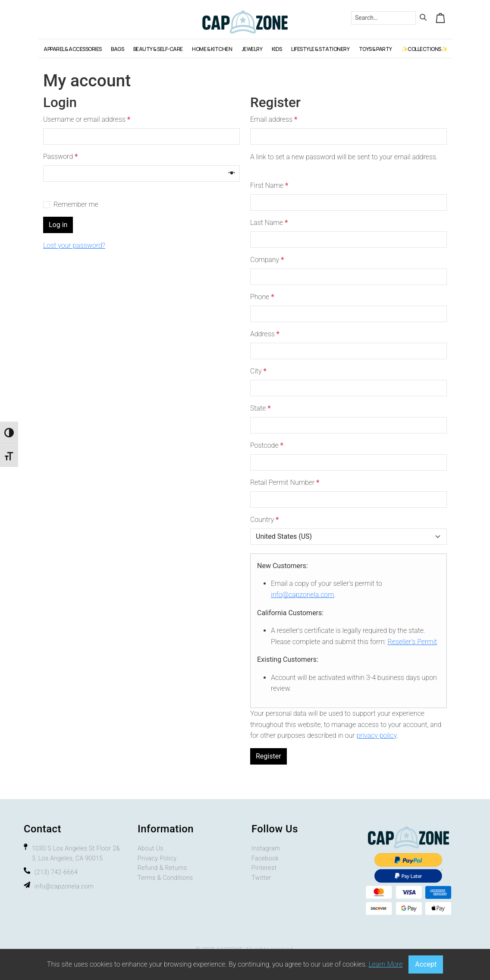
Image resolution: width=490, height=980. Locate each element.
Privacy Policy (157, 858)
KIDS (277, 49)
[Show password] (232, 174)
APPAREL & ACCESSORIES (73, 49)
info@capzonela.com (302, 595)
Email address (276, 120)
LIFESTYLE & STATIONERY (320, 49)
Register (269, 756)
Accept (426, 964)
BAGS (117, 49)
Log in (58, 225)
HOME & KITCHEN (212, 49)
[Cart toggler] (440, 18)
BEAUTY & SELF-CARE (158, 49)
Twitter (261, 878)
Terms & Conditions (165, 878)
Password (63, 157)
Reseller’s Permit (412, 642)
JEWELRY (252, 49)
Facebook (265, 858)
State (260, 408)
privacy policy (376, 735)
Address (265, 334)
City (258, 371)
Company (267, 260)
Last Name (269, 223)
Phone (262, 297)
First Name (269, 185)
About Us (151, 848)
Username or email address (89, 120)
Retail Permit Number (285, 482)
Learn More (385, 964)
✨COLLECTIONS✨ (425, 49)
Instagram (266, 848)
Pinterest (264, 868)
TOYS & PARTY (375, 49)
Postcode (267, 445)
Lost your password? (74, 245)
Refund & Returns (162, 868)
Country (264, 520)
